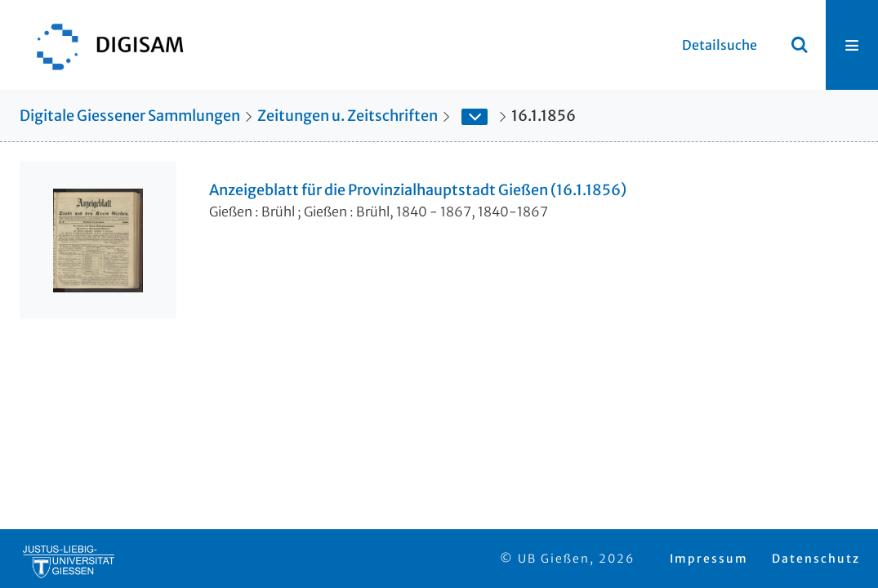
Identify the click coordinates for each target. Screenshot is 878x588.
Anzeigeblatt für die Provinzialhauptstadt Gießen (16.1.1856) (418, 190)
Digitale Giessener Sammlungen (130, 116)
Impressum (709, 559)
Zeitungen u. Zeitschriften (348, 116)
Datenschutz (816, 559)
